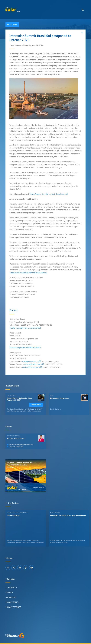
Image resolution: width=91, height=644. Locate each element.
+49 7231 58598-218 (15, 447)
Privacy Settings (13, 607)
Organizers (11, 597)
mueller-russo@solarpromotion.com (20, 445)
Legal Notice (11, 587)
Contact (9, 592)
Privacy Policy (12, 602)
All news (11, 25)
